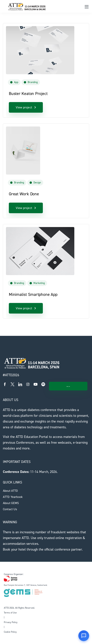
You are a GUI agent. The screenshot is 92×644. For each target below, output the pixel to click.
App (16, 82)
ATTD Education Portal (32, 437)
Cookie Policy (10, 632)
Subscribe (68, 386)
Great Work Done (24, 194)
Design (37, 183)
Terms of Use (10, 613)
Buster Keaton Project (28, 94)
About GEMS (11, 503)
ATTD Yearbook (13, 497)
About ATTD (10, 491)
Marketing (39, 283)
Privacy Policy (11, 622)
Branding (33, 82)
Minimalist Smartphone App (33, 294)
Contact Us (10, 509)
